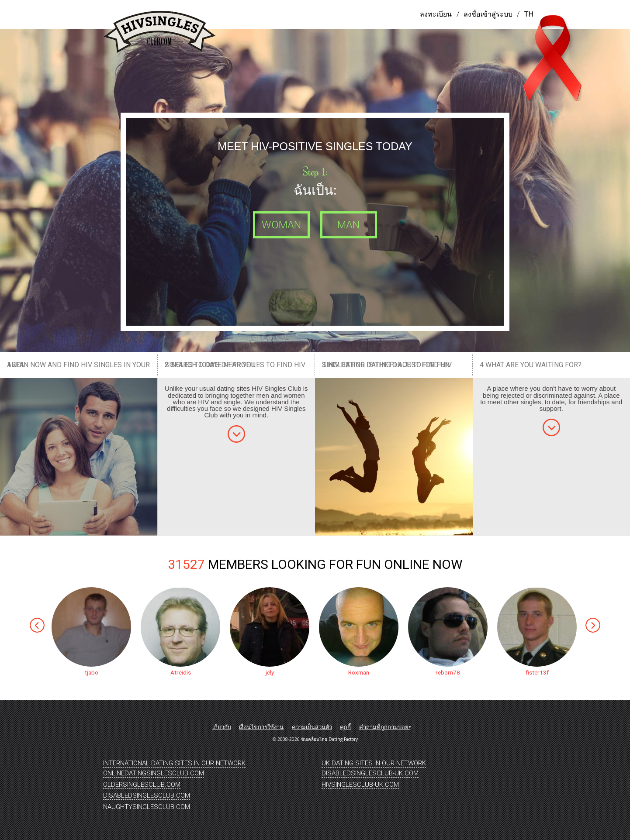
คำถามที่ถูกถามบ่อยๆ (385, 727)
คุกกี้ (345, 727)
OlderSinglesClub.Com (142, 785)
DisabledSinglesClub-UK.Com (370, 773)
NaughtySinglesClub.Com (147, 807)
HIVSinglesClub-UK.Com (360, 785)
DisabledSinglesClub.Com (147, 795)
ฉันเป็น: (315, 190)
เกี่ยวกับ (222, 727)
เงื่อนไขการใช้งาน (261, 727)
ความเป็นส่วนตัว (312, 727)
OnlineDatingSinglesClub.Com (154, 773)
